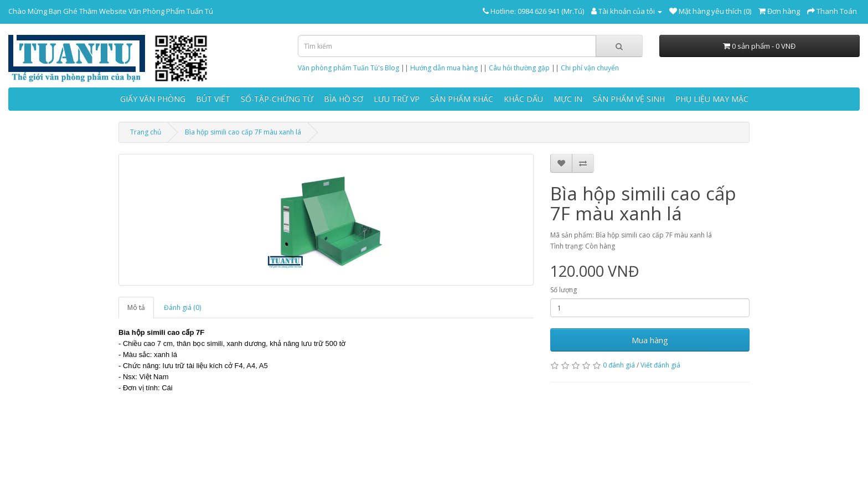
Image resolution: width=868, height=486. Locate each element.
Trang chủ (146, 132)
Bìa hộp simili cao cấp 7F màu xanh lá (243, 132)
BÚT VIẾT (213, 99)
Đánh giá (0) (182, 307)
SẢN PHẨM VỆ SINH (629, 99)
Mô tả (136, 307)
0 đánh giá (619, 365)
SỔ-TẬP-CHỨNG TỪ (277, 99)
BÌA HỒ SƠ (343, 99)
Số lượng (564, 290)
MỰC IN (568, 99)
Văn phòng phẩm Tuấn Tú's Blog (348, 68)
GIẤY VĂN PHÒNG (153, 99)
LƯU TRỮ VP (397, 99)
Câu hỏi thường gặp (519, 68)
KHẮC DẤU (523, 99)
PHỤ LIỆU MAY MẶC (712, 99)
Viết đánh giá (660, 365)
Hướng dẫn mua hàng (444, 68)
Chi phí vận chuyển (590, 68)
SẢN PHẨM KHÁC (462, 99)
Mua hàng (650, 340)
